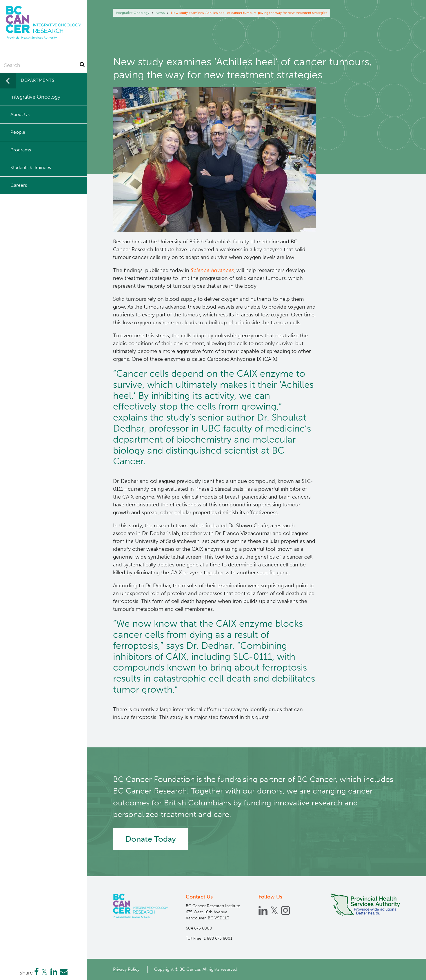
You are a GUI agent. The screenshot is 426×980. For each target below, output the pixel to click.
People (18, 132)
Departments (38, 80)
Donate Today (151, 839)
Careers (19, 185)
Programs (21, 150)
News (160, 13)
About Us (20, 114)
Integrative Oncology (133, 13)
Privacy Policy (126, 969)
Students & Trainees (31, 167)
